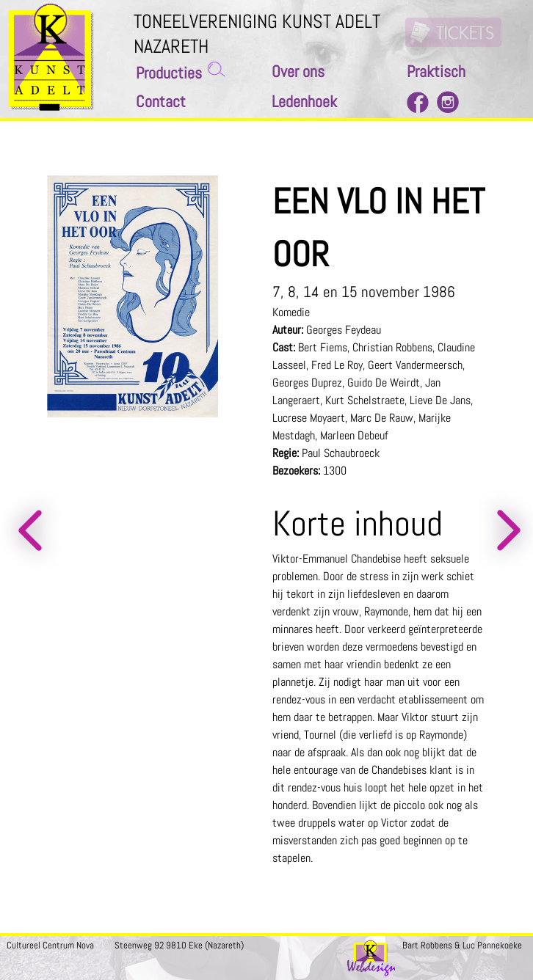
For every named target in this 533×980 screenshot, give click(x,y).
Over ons (298, 72)
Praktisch (436, 72)
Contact (161, 102)
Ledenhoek (304, 102)
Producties (169, 73)
